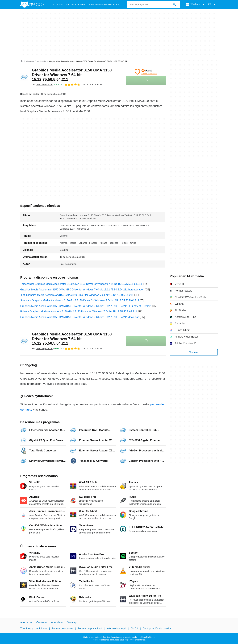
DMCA (134, 629)
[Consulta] (154, 4)
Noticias (57, 4)
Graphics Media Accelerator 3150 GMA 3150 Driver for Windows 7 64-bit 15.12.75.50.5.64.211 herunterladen (82, 290)
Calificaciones (76, 4)
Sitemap (72, 622)
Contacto (42, 622)
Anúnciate (57, 622)
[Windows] (30, 61)
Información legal (116, 629)
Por (42, 85)
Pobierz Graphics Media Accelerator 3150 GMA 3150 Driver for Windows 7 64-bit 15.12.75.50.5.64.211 (79, 312)
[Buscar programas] (174, 4)
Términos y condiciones (34, 629)
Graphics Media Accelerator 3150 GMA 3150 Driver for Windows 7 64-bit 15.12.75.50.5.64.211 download (80, 317)
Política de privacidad (90, 629)
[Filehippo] (32, 4)
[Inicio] (22, 61)
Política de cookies (62, 629)
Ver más (194, 352)
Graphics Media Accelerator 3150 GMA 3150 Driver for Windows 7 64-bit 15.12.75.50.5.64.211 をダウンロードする (86, 306)
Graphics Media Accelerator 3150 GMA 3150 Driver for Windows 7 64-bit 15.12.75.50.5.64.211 (72, 75)
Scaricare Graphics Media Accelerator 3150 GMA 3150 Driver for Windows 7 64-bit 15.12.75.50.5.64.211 (80, 300)
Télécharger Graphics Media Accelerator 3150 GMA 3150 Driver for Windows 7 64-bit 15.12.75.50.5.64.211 (81, 284)
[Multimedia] (42, 61)
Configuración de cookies (157, 629)
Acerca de (26, 622)
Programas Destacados (104, 4)
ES (212, 4)
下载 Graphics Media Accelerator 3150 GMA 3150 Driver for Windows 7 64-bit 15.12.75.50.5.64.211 (77, 295)
